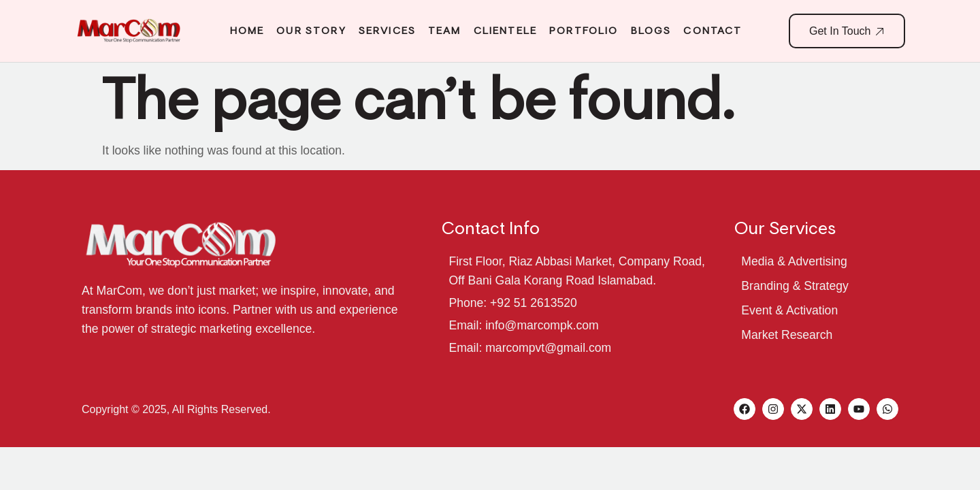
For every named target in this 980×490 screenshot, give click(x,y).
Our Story (311, 31)
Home (247, 31)
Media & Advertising (794, 261)
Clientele (505, 31)
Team (445, 31)
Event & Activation (789, 310)
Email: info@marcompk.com (523, 325)
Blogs (651, 31)
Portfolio (584, 31)
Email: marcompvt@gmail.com (530, 348)
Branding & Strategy (795, 286)
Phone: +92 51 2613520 (512, 303)
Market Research (787, 335)
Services (387, 31)
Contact (713, 31)
